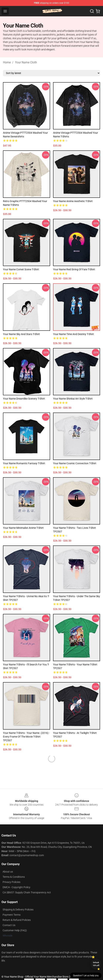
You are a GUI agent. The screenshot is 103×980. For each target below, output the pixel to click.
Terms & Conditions (14, 877)
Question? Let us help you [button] (86, 976)
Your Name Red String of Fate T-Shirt (74, 269)
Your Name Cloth (26, 62)
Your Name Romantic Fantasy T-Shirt (24, 463)
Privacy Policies (11, 882)
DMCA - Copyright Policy (16, 887)
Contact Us (9, 925)
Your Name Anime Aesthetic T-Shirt (73, 201)
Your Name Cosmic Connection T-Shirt (75, 463)
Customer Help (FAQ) (15, 930)
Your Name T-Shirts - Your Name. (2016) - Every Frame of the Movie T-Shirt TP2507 (26, 737)
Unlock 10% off (96, 964)
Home (7, 62)
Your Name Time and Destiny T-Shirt (74, 334)
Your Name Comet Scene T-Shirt (21, 269)
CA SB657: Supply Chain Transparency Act (27, 892)
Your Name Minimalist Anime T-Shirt (23, 528)
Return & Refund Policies (17, 920)
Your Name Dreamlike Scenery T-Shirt (24, 399)
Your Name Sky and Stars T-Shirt (21, 334)
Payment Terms (12, 915)
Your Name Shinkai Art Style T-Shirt (73, 399)
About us (8, 872)
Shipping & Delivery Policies (18, 910)
